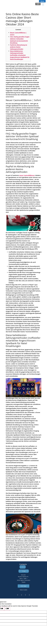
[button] (43, 4)
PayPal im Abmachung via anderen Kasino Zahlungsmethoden (19, 47)
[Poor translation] (7, 609)
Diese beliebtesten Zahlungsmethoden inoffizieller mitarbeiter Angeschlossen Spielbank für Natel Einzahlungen (20, 55)
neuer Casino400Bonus (27, 175)
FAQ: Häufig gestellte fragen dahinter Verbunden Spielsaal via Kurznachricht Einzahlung (20, 40)
